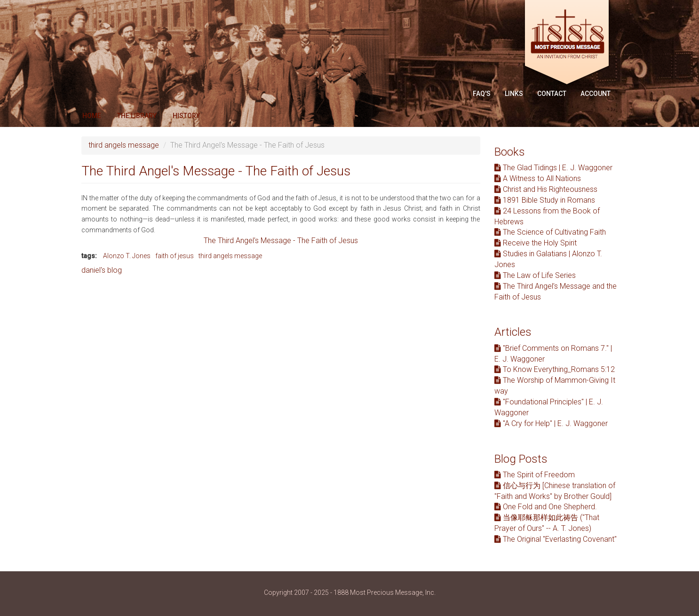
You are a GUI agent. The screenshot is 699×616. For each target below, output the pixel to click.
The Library (137, 116)
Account (596, 94)
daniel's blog (102, 270)
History (186, 116)
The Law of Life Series (535, 275)
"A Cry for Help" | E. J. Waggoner (551, 423)
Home (92, 116)
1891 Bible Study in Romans (545, 200)
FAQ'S (482, 94)
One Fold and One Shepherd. (546, 507)
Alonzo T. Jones (127, 256)
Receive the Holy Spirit (536, 243)
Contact (552, 94)
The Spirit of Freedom (535, 475)
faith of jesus (175, 256)
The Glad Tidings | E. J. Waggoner (553, 168)
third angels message (124, 145)
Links (514, 94)
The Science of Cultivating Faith (550, 232)
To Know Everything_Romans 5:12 (555, 369)
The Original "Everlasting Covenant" (556, 539)
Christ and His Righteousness (546, 189)
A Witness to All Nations (538, 178)
